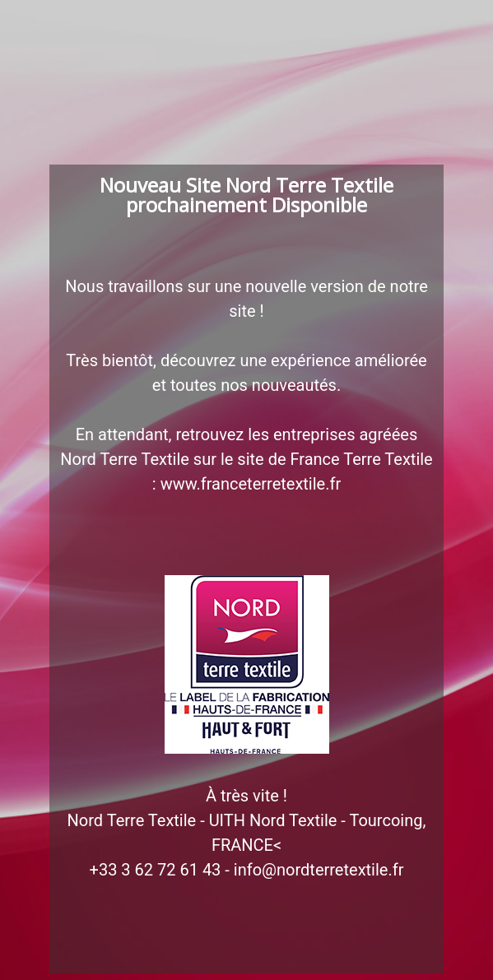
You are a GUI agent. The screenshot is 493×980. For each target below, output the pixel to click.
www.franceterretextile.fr (251, 484)
